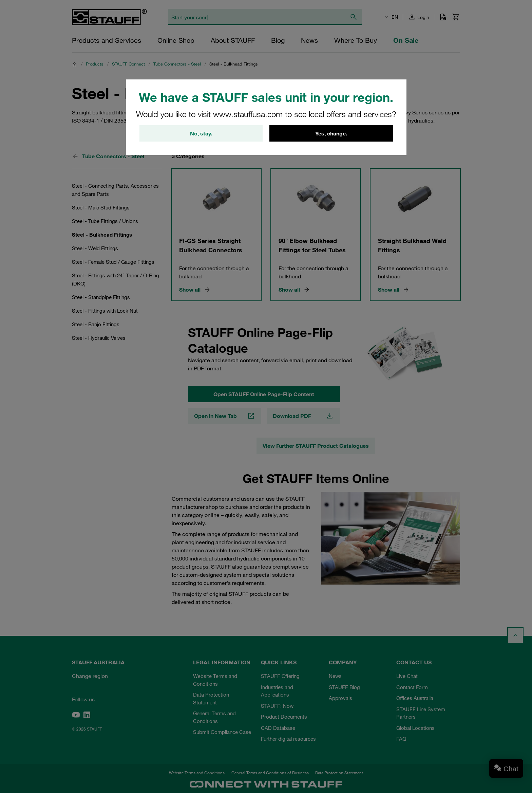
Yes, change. (331, 133)
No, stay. (201, 133)
